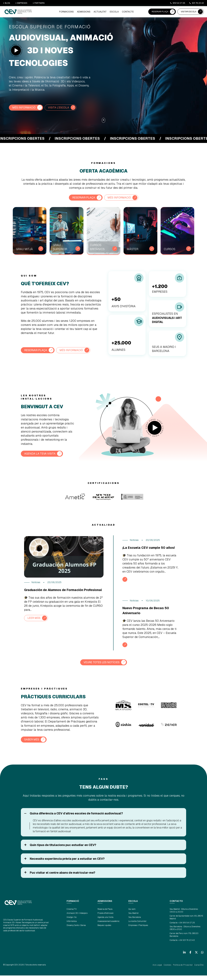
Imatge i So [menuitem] (72, 922)
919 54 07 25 (177, 3)
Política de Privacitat (185, 970)
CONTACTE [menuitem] (128, 12)
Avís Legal (162, 970)
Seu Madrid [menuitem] (133, 918)
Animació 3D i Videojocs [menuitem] (77, 918)
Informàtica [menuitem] (72, 926)
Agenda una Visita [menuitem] (105, 922)
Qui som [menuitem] (132, 914)
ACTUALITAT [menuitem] (103, 12)
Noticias (36, 582)
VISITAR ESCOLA (189, 12)
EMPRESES (21, 3)
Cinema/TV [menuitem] (72, 914)
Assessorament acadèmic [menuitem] (109, 926)
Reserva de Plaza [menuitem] (105, 914)
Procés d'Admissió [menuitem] (105, 918)
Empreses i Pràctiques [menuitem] (138, 930)
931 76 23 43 (196, 3)
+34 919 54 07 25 (187, 927)
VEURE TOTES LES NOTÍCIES (101, 667)
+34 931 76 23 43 (187, 945)
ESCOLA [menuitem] (116, 12)
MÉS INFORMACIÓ (25, 108)
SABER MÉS (32, 744)
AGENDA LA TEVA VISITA (41, 453)
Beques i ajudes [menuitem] (104, 930)
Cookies (171, 970)
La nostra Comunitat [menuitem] (137, 926)
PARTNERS (39, 3)
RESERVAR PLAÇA (160, 12)
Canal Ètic (199, 970)
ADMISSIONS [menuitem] (88, 12)
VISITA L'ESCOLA (61, 108)
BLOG (7, 3)
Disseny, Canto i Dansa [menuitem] (76, 930)
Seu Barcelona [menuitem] (135, 922)
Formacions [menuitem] (72, 12)
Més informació (120, 198)
